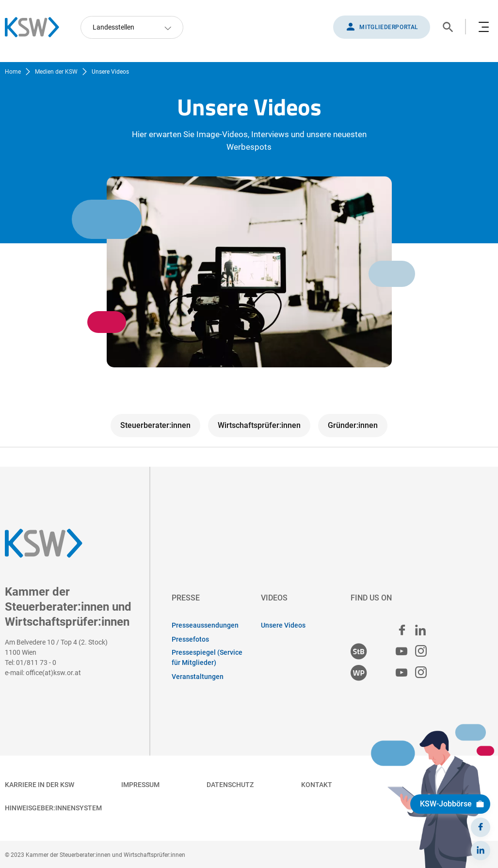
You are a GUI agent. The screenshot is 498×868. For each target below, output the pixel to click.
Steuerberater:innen (155, 425)
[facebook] (402, 630)
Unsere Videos (283, 625)
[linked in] (420, 630)
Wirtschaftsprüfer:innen (259, 425)
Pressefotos (190, 639)
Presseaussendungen (205, 625)
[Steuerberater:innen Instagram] (421, 652)
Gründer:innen (353, 425)
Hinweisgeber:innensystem (53, 808)
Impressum (140, 785)
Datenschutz (230, 785)
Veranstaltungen (198, 677)
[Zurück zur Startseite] (37, 27)
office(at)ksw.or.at (53, 673)
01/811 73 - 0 (36, 663)
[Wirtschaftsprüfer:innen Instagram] (421, 673)
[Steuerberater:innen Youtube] (402, 652)
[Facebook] (481, 827)
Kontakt (317, 785)
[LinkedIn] (481, 851)
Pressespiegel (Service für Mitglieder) (207, 657)
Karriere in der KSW (40, 785)
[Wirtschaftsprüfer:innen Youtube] (402, 673)
